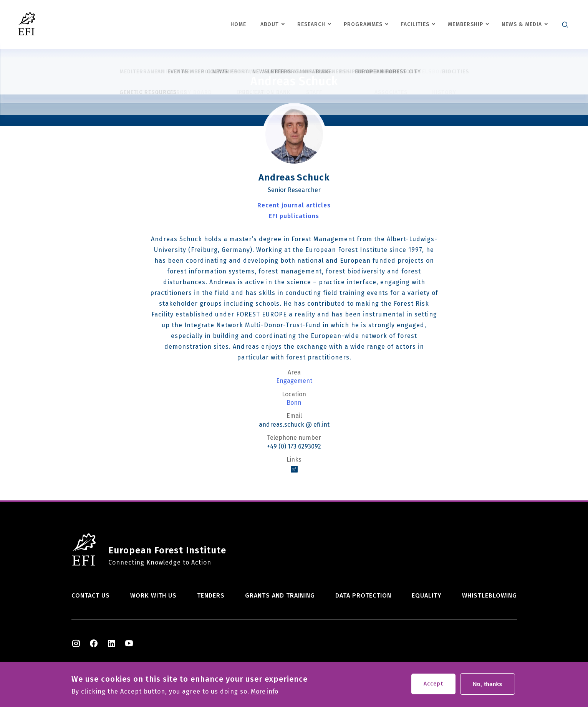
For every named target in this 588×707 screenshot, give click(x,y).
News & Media (522, 24)
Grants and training (280, 595)
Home (238, 24)
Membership (465, 24)
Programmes (363, 24)
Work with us (153, 595)
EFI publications (294, 216)
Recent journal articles (294, 205)
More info (264, 693)
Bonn (294, 403)
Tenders (211, 595)
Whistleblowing (489, 595)
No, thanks (488, 685)
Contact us (91, 595)
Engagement (294, 381)
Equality (427, 595)
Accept (433, 685)
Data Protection (363, 595)
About (270, 24)
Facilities (415, 24)
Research (311, 24)
